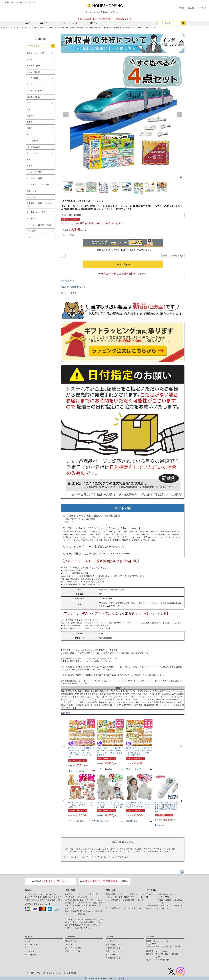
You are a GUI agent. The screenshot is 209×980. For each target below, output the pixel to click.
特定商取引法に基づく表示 (49, 973)
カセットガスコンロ (33, 951)
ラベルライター (33, 66)
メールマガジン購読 (73, 948)
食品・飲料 (31, 219)
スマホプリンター (34, 91)
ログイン (182, 8)
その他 (30, 237)
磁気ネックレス (33, 97)
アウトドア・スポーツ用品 (38, 184)
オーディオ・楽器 (34, 178)
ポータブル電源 (33, 147)
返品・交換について (114, 951)
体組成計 (31, 84)
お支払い (29, 890)
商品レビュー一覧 (73, 951)
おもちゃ (23, 28)
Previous (64, 44)
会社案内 (30, 973)
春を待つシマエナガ (35, 53)
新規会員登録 (71, 941)
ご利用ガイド (94, 23)
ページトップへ (182, 872)
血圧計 (30, 134)
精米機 (30, 128)
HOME (27, 23)
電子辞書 (31, 116)
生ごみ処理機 (32, 78)
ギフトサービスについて (116, 955)
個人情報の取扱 (69, 973)
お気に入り (45, 23)
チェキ (30, 59)
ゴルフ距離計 (32, 141)
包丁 (29, 109)
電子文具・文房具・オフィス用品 (39, 205)
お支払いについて (113, 948)
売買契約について (113, 958)
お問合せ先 (151, 890)
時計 (29, 103)
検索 (183, 23)
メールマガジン (202, 8)
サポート (110, 936)
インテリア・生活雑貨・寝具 (39, 225)
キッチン (31, 166)
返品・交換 (111, 890)
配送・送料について (114, 945)
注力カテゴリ (31, 936)
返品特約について (68, 281)
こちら (111, 857)
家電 (29, 159)
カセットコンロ (33, 72)
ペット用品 (31, 197)
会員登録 (191, 8)
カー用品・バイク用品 (36, 212)
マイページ (61, 23)
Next (181, 44)
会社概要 (150, 936)
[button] (64, 747)
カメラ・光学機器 (34, 172)
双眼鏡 (30, 122)
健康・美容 (31, 191)
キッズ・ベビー (13, 28)
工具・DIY (31, 231)
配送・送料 (70, 890)
